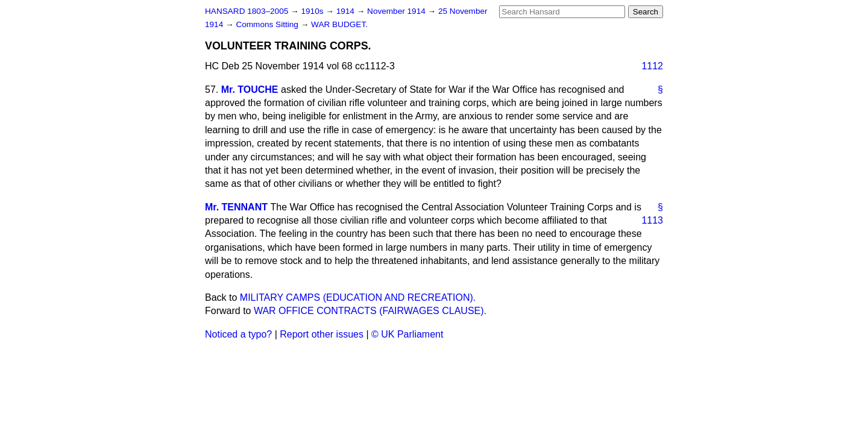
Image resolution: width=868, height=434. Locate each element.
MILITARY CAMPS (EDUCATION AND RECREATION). (358, 297)
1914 (347, 11)
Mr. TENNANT (236, 207)
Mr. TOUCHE (250, 90)
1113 (652, 220)
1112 (652, 66)
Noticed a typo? (238, 334)
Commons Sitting (268, 24)
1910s (313, 11)
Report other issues (322, 334)
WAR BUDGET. (339, 24)
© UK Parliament (407, 334)
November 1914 (398, 11)
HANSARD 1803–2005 (247, 11)
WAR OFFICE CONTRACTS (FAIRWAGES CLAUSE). (370, 311)
